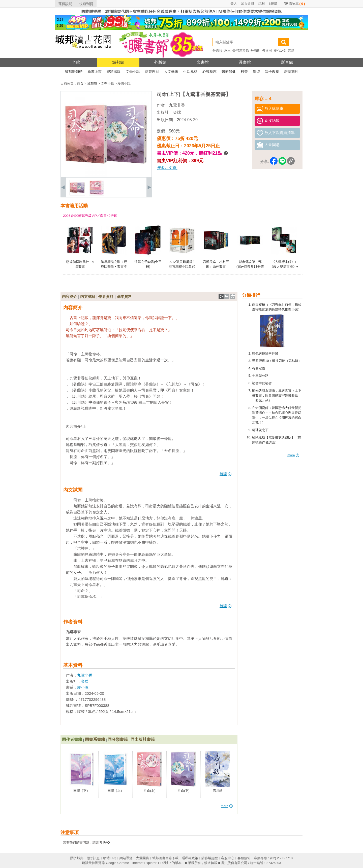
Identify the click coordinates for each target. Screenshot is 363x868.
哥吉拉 (217, 50)
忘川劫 (218, 791)
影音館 (287, 62)
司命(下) (184, 791)
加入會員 (248, 4)
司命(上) (149, 791)
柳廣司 (267, 50)
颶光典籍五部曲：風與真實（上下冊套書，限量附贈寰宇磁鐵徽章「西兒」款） (277, 395)
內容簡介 (70, 297)
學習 (256, 72)
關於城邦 (77, 858)
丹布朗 (255, 50)
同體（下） (82, 791)
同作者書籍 (72, 739)
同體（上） (116, 791)
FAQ (107, 842)
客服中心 (228, 858)
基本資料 (124, 297)
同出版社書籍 (143, 739)
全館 (76, 62)
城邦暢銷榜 (74, 72)
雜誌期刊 (291, 72)
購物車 (297, 4)
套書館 (203, 62)
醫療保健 (229, 72)
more (293, 455)
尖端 (177, 112)
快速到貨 (86, 4)
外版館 (160, 62)
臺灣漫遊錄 (241, 50)
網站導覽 (126, 858)
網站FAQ (110, 858)
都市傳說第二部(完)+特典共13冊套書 (250, 267)
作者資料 (106, 297)
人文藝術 (171, 72)
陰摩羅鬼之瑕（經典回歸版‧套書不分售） (114, 267)
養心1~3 (280, 50)
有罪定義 (259, 368)
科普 (244, 72)
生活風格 (190, 72)
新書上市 (95, 72)
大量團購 (142, 858)
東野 (291, 50)
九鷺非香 (177, 105)
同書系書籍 (95, 739)
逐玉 (227, 50)
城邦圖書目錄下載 (165, 858)
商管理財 (152, 72)
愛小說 (83, 687)
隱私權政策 (190, 858)
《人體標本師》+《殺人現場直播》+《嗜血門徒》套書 (284, 267)
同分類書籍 (118, 739)
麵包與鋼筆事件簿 (265, 353)
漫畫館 (245, 62)
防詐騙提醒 (210, 858)
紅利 (261, 4)
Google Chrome (117, 863)
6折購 (273, 4)
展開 (225, 474)
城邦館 (118, 62)
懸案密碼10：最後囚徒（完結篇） (277, 361)
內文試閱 (88, 297)
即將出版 (114, 72)
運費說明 (65, 4)
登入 (234, 4)
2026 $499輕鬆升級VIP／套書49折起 (90, 216)
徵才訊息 (93, 858)
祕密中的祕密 (262, 383)
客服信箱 (244, 858)
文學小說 (133, 72)
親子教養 (272, 72)
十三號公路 (260, 376)
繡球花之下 (260, 430)
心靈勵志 (209, 72)
